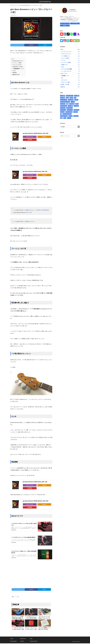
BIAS (67, 98)
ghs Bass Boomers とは (18, 61)
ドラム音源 (77, 96)
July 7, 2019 (29, 213)
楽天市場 (30, 140)
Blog (31, 639)
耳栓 (61, 118)
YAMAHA (76, 112)
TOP (11, 5)
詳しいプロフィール (65, 23)
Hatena (45, 45)
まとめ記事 (63, 96)
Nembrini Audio (64, 116)
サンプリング (63, 110)
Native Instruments (67, 114)
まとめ (14, 71)
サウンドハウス (30, 137)
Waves (71, 98)
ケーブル (69, 118)
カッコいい (18, 69)
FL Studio (76, 106)
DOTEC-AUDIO (69, 112)
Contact (22, 642)
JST (75, 98)
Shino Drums (69, 108)
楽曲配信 (65, 26)
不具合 (77, 104)
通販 (67, 104)
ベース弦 (17, 597)
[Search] (79, 136)
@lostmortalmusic (72, 11)
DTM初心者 (72, 104)
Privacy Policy (34, 642)
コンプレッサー (64, 100)
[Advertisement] (31, 574)
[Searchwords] (69, 136)
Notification (23, 639)
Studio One (76, 110)
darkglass (76, 116)
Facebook (31, 45)
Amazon (44, 137)
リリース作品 (75, 23)
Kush (65, 118)
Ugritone (62, 112)
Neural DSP (71, 100)
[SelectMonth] (70, 127)
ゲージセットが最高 (17, 63)
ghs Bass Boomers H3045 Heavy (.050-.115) (35, 172)
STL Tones (63, 108)
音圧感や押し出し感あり (18, 67)
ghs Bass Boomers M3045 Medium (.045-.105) (36, 134)
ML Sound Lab (64, 106)
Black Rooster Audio (65, 102)
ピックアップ (70, 110)
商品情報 (15, 73)
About (12, 639)
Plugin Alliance (70, 96)
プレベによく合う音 (17, 65)
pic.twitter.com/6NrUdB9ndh (42, 210)
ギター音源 (63, 98)
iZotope (76, 100)
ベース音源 (70, 106)
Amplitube (63, 104)
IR (61, 114)
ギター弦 (71, 116)
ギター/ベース (16, 5)
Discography (14, 642)
